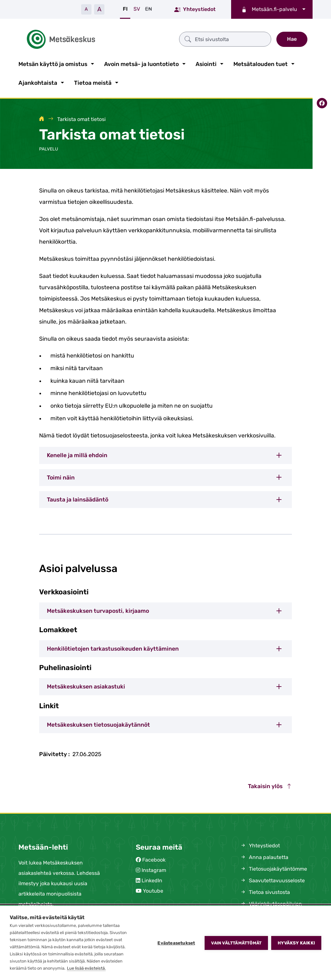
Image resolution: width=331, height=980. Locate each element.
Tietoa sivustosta (265, 891)
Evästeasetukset (176, 943)
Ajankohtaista (38, 82)
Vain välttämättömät (236, 943)
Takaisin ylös (270, 785)
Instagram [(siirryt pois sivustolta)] (154, 869)
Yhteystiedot (195, 9)
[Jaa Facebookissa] (322, 102)
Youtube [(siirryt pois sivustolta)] (153, 890)
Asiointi (206, 63)
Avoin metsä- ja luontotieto (141, 63)
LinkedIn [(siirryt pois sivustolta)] (152, 879)
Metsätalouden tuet (261, 63)
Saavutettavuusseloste (272, 879)
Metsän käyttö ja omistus (53, 63)
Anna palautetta (264, 856)
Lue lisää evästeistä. (86, 968)
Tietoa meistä (93, 82)
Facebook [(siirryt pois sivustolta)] (154, 859)
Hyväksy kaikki (296, 943)
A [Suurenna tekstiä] (99, 9)
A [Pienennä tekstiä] (86, 9)
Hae (292, 38)
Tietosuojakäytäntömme (273, 868)
